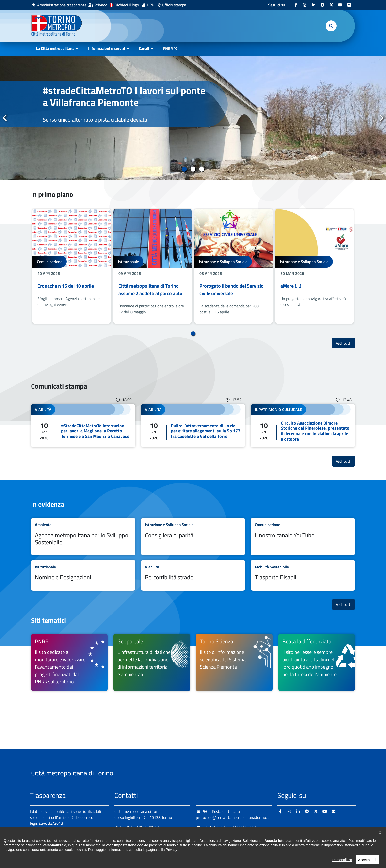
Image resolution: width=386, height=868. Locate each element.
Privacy (101, 5)
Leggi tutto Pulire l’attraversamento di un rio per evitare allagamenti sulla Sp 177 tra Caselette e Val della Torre (193, 426)
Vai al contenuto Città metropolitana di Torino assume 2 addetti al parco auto (153, 266)
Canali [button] (144, 48)
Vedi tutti (345, 343)
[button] (331, 26)
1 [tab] (185, 169)
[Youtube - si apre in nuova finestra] (340, 5)
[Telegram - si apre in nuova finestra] (322, 5)
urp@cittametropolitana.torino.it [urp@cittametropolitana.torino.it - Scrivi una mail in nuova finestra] (226, 827)
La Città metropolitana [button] (55, 48)
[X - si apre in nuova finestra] (331, 5)
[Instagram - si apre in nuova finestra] (305, 5)
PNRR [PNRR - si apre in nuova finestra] (168, 48)
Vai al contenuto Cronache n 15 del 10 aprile (72, 266)
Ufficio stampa (174, 5)
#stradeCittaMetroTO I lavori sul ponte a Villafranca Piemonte (124, 96)
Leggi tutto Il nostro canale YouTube (303, 537)
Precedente (5, 118)
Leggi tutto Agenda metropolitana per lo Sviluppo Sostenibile (83, 537)
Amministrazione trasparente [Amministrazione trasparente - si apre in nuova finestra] (62, 5)
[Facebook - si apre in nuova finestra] (296, 5)
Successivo (381, 118)
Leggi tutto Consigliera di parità (193, 537)
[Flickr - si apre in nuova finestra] (349, 5)
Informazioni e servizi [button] (107, 48)
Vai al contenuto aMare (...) (314, 266)
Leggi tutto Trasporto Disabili (303, 575)
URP (151, 5)
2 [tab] (193, 169)
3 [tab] (202, 169)
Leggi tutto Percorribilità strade (193, 575)
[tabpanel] (193, 118)
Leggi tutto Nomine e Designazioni (83, 575)
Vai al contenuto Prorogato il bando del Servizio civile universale (233, 266)
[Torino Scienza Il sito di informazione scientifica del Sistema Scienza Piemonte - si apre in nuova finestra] (234, 663)
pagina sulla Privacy (162, 858)
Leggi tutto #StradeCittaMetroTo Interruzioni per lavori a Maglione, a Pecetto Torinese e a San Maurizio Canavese (83, 426)
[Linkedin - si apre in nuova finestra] (314, 5)
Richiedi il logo (127, 5)
